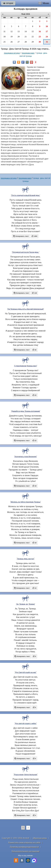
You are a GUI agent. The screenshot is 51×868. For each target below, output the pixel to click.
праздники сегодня (12, 53)
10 (47, 26)
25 (4, 42)
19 (11, 37)
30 (40, 42)
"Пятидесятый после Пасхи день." (26, 252)
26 (11, 42)
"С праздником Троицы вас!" (26, 366)
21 (26, 37)
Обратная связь (40, 838)
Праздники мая (28, 53)
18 (4, 37)
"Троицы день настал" (25, 559)
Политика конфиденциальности (24, 847)
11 (4, 31)
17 (47, 31)
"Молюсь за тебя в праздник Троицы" (26, 502)
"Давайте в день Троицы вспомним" (26, 411)
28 (26, 42)
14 (26, 31)
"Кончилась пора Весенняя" (26, 457)
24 (47, 37)
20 (19, 37)
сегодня (8, 3)
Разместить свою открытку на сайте (24, 842)
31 (47, 42)
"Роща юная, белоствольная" (26, 775)
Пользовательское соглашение (25, 851)
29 (33, 42)
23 (40, 37)
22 (33, 37)
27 (19, 42)
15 (33, 31)
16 (40, 31)
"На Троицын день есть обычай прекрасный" (25, 309)
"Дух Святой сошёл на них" (25, 672)
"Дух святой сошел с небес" (26, 723)
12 (11, 31)
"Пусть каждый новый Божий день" (25, 195)
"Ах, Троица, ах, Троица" (25, 604)
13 (19, 31)
